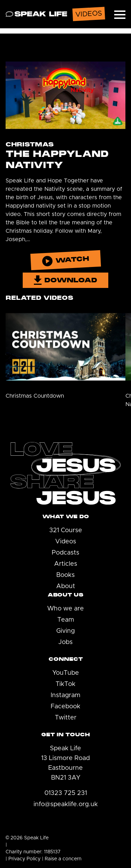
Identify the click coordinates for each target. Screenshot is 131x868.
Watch (65, 261)
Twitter (66, 718)
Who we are (65, 609)
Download (66, 280)
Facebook (65, 707)
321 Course (66, 530)
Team (66, 620)
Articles (66, 564)
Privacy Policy (24, 859)
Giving (65, 631)
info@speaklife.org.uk (66, 804)
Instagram (65, 695)
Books (65, 575)
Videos (66, 542)
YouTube (66, 673)
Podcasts (65, 553)
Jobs (65, 642)
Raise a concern (63, 859)
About (66, 586)
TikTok (65, 684)
